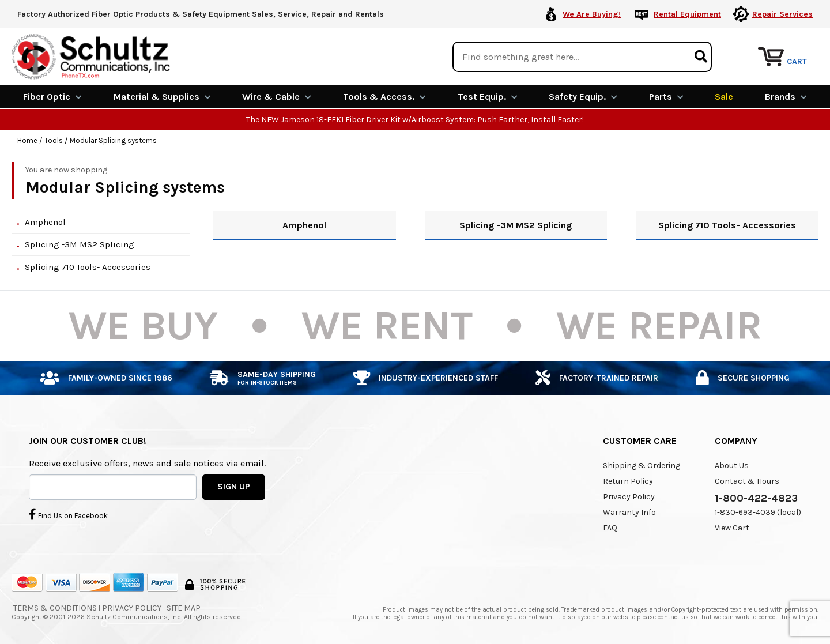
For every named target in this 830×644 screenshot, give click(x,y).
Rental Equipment (687, 14)
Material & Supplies (162, 97)
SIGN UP (234, 487)
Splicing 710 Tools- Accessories (88, 267)
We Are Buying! (592, 14)
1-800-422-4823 (756, 498)
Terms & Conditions (55, 608)
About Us (732, 466)
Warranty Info (629, 512)
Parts (666, 97)
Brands (786, 97)
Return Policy (628, 481)
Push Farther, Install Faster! (531, 120)
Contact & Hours (747, 481)
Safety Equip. (583, 97)
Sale (724, 97)
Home (27, 140)
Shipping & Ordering (642, 466)
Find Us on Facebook (68, 514)
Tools (54, 140)
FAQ (610, 528)
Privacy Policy (629, 497)
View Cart (732, 528)
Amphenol (45, 222)
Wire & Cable (277, 97)
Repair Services (782, 14)
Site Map (184, 608)
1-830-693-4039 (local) (758, 512)
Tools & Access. (384, 97)
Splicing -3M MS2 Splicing (80, 244)
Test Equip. (488, 97)
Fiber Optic (52, 97)
